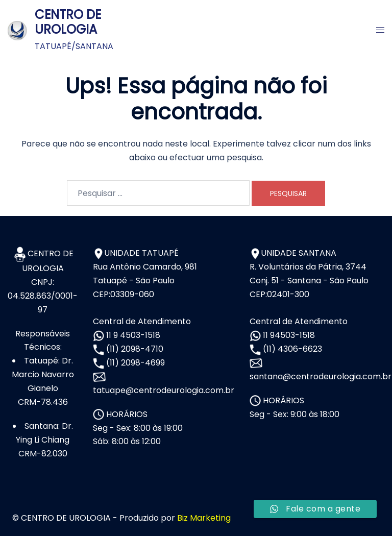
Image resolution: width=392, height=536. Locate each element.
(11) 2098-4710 (134, 349)
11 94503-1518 (288, 335)
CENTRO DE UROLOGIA (68, 22)
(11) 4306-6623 (291, 349)
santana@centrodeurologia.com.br (321, 376)
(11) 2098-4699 (134, 363)
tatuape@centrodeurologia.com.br (164, 390)
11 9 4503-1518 (132, 335)
